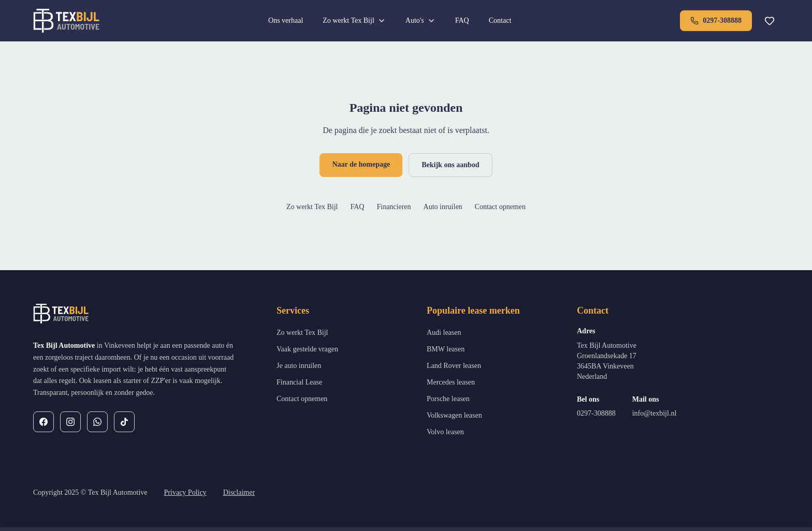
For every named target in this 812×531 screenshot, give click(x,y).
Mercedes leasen (451, 382)
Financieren (394, 207)
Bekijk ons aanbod (450, 165)
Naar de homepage (361, 164)
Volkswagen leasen (454, 415)
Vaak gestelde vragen (307, 349)
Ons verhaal (286, 20)
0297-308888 (716, 21)
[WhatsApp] (97, 422)
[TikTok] (124, 422)
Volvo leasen (445, 432)
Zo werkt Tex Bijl (354, 21)
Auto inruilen (443, 207)
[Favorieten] (770, 21)
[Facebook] (44, 422)
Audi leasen (444, 333)
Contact (500, 20)
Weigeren (633, 508)
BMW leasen (446, 349)
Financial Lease (299, 382)
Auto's (421, 21)
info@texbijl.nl (655, 413)
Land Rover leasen (454, 366)
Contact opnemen (500, 207)
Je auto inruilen (299, 366)
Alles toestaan (694, 508)
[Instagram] (70, 422)
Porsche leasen (448, 399)
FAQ (462, 20)
